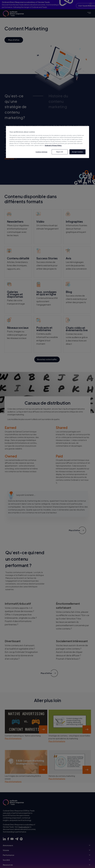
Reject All (60, 152)
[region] (47, 142)
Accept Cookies (77, 152)
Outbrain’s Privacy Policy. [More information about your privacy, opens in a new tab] (53, 145)
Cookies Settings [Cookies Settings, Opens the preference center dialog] (42, 152)
